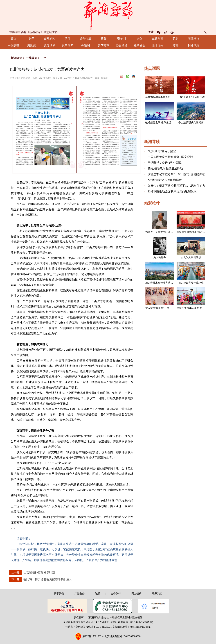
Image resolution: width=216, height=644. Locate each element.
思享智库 (67, 46)
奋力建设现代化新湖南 (191, 123)
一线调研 (13, 46)
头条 (31, 38)
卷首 (103, 38)
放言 (175, 46)
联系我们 (157, 594)
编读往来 (157, 46)
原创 (139, 38)
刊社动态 (193, 46)
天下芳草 (103, 46)
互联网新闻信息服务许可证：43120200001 (86, 622)
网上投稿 (136, 594)
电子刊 (121, 38)
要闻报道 (85, 38)
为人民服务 (160, 257)
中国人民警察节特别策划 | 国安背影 (170, 157)
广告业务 (80, 594)
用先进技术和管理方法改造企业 (163, 283)
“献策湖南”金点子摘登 (162, 151)
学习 (67, 38)
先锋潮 (85, 46)
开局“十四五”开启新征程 (191, 97)
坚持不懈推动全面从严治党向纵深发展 (172, 191)
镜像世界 (49, 46)
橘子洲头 (139, 46)
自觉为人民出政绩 (191, 257)
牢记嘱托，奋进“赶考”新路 (165, 163)
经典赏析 (121, 46)
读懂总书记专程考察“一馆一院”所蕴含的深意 (176, 174)
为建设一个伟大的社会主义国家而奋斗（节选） (172, 232)
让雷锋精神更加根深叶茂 (39, 573)
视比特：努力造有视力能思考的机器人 (48, 579)
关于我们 (59, 594)
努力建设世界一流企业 (191, 283)
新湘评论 (17, 58)
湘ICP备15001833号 (93, 636)
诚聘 (98, 594)
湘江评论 (193, 38)
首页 (13, 38)
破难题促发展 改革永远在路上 (162, 123)
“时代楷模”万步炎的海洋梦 (165, 180)
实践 (175, 38)
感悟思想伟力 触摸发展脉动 (165, 168)
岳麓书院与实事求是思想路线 (162, 97)
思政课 (31, 46)
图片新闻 (49, 38)
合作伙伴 (116, 594)
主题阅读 (157, 38)
